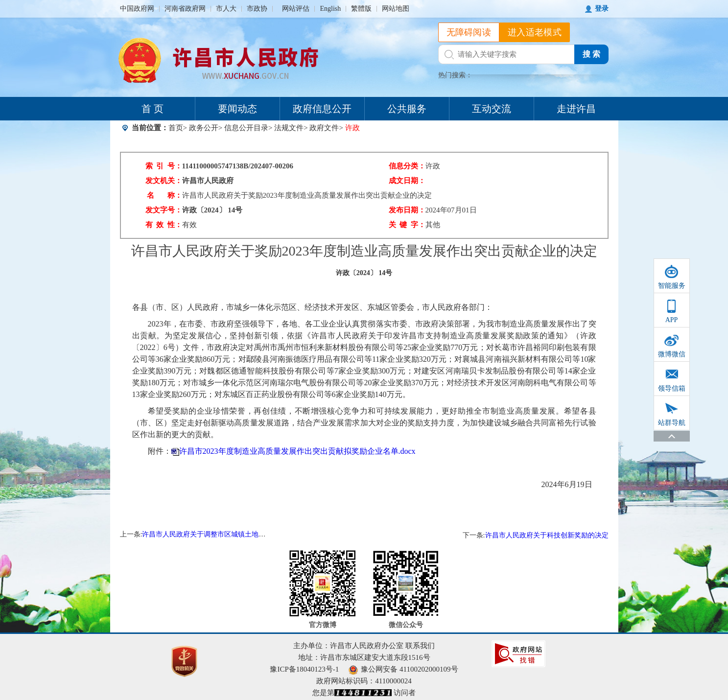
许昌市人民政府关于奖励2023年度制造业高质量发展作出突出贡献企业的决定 (307, 195)
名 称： (164, 195)
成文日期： (407, 181)
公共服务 (407, 109)
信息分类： (407, 166)
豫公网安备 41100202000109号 (403, 669)
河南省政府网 (185, 9)
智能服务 (672, 286)
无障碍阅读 (469, 32)
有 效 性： (164, 225)
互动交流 (492, 109)
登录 (602, 9)
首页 (176, 128)
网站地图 (396, 9)
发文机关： (164, 181)
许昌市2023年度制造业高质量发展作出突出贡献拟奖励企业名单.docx (297, 451)
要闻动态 (237, 109)
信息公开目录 (246, 128)
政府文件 (324, 128)
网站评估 (296, 9)
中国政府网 (137, 9)
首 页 (153, 109)
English (330, 9)
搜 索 (591, 54)
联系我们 (420, 646)
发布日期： (407, 210)
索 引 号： (164, 166)
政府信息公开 (322, 109)
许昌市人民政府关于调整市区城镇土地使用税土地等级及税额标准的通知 (252, 534)
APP (672, 320)
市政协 (257, 9)
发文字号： (164, 210)
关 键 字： (407, 225)
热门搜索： (455, 75)
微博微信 (672, 354)
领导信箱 (672, 388)
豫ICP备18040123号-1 (304, 669)
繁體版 (361, 9)
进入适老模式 (535, 32)
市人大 (226, 9)
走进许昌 (576, 109)
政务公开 (204, 128)
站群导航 (672, 423)
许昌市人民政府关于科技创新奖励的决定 (547, 535)
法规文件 (289, 128)
